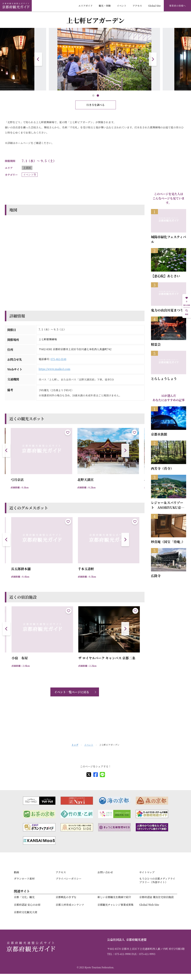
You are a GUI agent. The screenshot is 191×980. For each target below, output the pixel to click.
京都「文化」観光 (24, 897)
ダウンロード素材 (24, 879)
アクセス (137, 6)
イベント (122, 6)
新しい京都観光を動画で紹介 (114, 897)
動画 (17, 872)
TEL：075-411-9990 (119, 954)
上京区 (27, 168)
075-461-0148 (58, 359)
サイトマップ (147, 872)
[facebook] (96, 775)
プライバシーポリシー (69, 879)
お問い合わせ (105, 872)
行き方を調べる (95, 105)
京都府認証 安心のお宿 (27, 905)
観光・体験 (105, 6)
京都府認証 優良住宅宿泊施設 (156, 897)
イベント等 (30, 175)
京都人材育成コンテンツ (70, 905)
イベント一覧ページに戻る (72, 692)
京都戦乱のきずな (66, 897)
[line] (102, 775)
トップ (75, 745)
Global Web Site (149, 905)
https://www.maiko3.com (55, 369)
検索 (187, 312)
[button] (153, 59)
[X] (89, 775)
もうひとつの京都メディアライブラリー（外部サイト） (157, 880)
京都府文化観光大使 (26, 912)
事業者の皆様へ (177, 6)
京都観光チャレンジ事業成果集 (116, 905)
